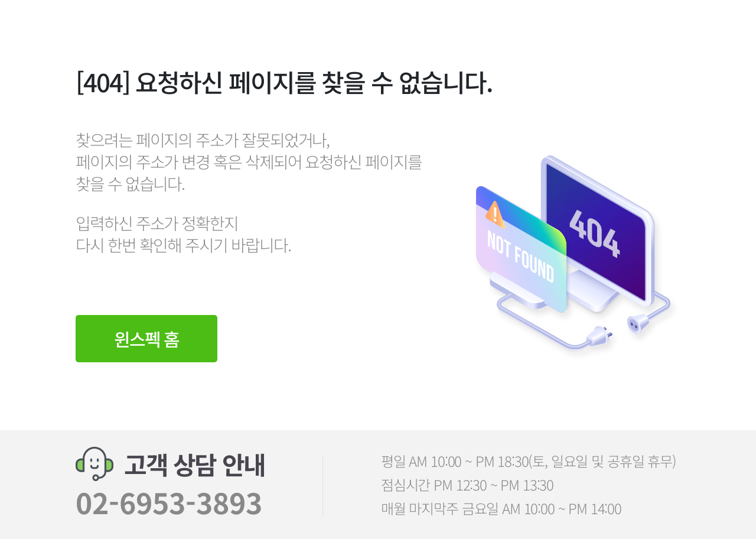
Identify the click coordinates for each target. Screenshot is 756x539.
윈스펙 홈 (147, 339)
